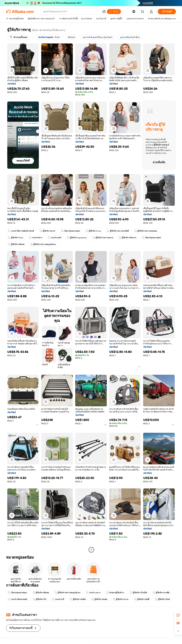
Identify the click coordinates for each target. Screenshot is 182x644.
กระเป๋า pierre (93, 593)
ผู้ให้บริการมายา (47, 231)
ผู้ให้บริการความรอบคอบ (146, 231)
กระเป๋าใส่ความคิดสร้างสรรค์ (21, 231)
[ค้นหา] (114, 12)
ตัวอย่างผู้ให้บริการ (115, 593)
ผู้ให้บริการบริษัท (78, 599)
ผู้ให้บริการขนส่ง (99, 599)
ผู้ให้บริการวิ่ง (40, 599)
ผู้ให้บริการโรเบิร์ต (138, 593)
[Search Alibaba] (72, 12)
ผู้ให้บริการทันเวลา (128, 238)
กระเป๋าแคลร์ (55, 238)
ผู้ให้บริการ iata (16, 238)
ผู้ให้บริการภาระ (121, 599)
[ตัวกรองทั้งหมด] (19, 37)
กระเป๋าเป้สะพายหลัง (18, 599)
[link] (178, 615)
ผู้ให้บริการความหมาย (103, 238)
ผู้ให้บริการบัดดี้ (142, 599)
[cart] (143, 12)
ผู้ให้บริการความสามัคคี (118, 231)
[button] (104, 12)
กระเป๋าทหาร (36, 238)
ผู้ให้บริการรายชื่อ (161, 593)
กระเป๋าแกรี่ (58, 599)
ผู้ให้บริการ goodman (77, 238)
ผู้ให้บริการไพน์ (162, 599)
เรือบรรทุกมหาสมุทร (71, 231)
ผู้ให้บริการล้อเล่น (16, 244)
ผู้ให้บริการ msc (93, 231)
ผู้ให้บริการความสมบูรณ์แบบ (43, 244)
